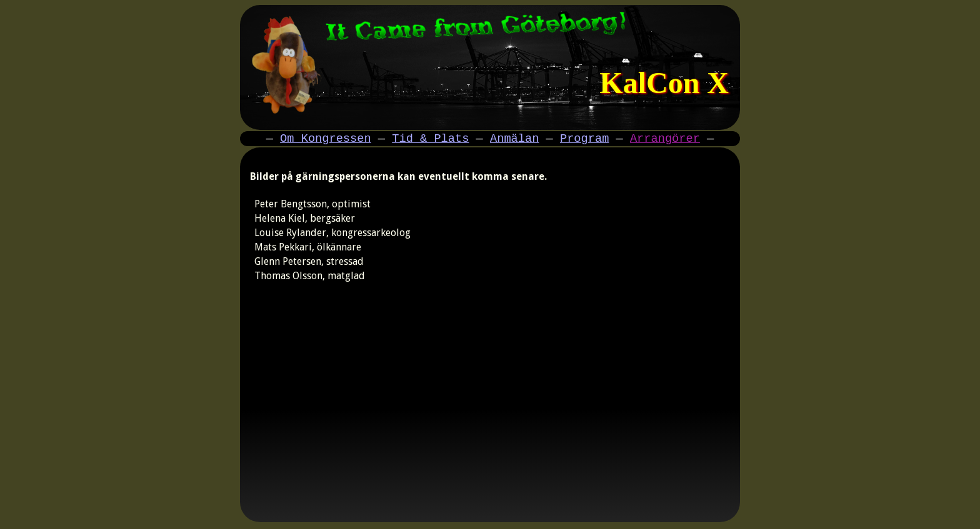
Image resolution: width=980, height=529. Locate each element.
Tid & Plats (430, 140)
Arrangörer (665, 140)
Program (584, 140)
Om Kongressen (326, 140)
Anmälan (514, 140)
